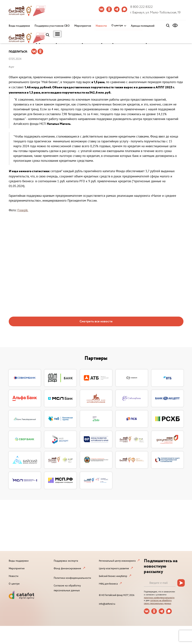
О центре (117, 26)
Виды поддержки (19, 26)
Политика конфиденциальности (72, 578)
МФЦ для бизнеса (108, 584)
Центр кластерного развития (114, 568)
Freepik (23, 210)
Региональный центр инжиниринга (117, 561)
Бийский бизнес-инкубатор (113, 576)
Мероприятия (83, 26)
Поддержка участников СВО (52, 26)
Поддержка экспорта (66, 561)
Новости (101, 26)
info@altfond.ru (107, 604)
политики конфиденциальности (159, 598)
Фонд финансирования (67, 568)
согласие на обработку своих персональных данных (158, 602)
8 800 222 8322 (142, 7)
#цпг (12, 67)
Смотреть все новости (96, 322)
